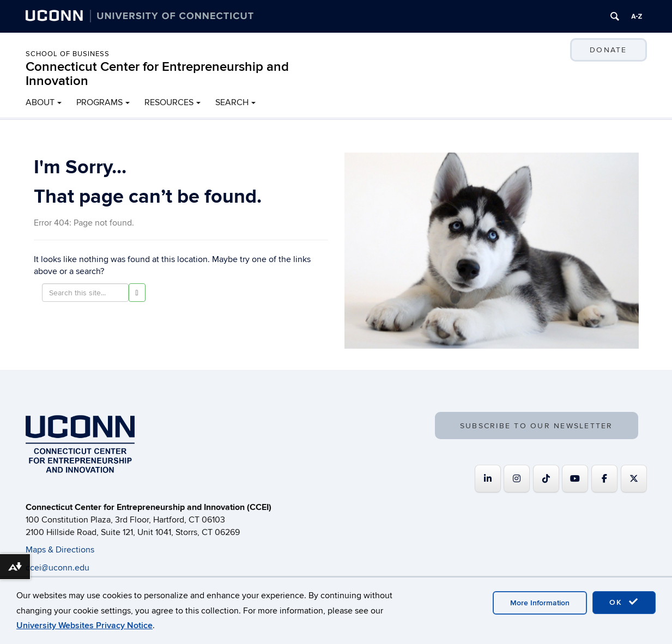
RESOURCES (169, 102)
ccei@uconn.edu (57, 568)
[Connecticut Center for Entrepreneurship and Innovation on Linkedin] (488, 479)
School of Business (68, 54)
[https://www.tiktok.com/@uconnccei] (546, 479)
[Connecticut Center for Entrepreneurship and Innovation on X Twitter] (634, 479)
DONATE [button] (608, 50)
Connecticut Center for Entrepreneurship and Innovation (157, 74)
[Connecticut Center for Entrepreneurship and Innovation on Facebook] (604, 479)
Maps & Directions (60, 550)
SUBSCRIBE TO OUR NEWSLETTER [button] (536, 426)
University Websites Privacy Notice (84, 625)
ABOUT (40, 102)
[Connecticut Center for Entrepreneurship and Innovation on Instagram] (517, 479)
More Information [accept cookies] (540, 603)
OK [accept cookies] (624, 602)
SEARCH (232, 102)
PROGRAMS (99, 102)
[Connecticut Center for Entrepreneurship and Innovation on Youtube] (575, 479)
